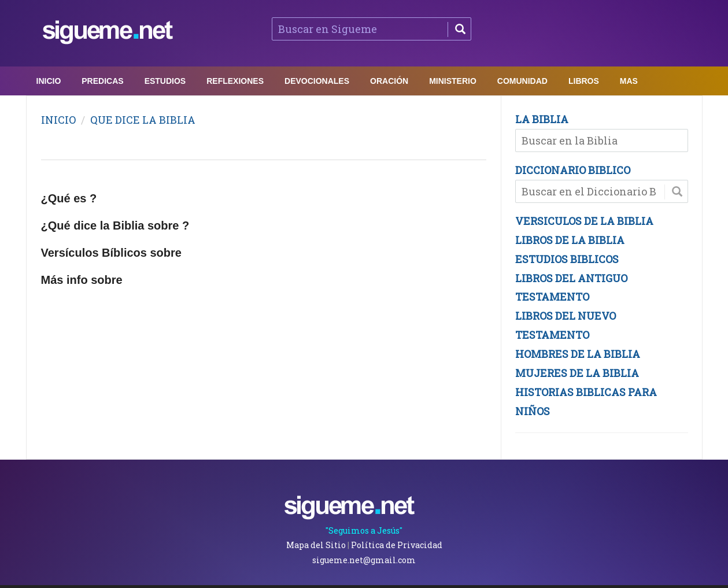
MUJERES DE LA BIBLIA (577, 373)
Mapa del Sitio (316, 545)
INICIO (58, 120)
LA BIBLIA (542, 119)
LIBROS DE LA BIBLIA (570, 240)
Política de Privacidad (397, 545)
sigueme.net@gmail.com (364, 560)
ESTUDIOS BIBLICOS (567, 259)
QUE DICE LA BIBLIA (143, 120)
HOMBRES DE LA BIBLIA (578, 354)
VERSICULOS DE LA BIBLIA (584, 221)
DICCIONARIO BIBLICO (573, 170)
